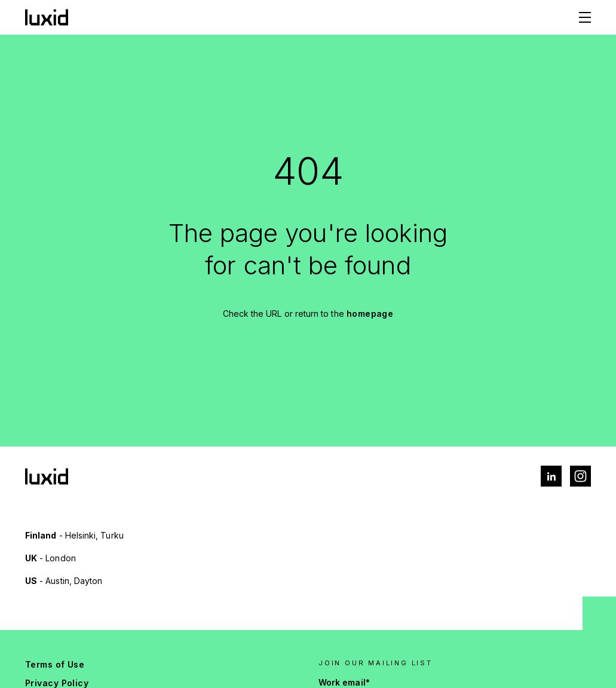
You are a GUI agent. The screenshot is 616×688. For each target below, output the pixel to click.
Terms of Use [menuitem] (55, 664)
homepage (370, 314)
